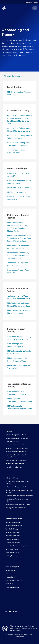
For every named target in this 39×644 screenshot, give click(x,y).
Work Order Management (14, 529)
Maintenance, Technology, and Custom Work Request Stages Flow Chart (18, 255)
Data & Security (20, 637)
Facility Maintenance (12, 549)
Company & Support (12, 567)
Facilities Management (13, 522)
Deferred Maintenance (13, 542)
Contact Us (9, 584)
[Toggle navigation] (35, 8)
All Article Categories (12, 76)
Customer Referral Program (14, 580)
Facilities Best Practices (14, 519)
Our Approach (10, 570)
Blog (7, 574)
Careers (12, 587)
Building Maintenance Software (16, 460)
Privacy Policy (28, 634)
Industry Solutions (12, 478)
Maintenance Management (14, 526)
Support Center (11, 577)
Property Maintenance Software (16, 508)
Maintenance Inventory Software (16, 452)
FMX (12, 634)
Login (36, 2)
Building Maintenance (13, 553)
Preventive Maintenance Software (17, 445)
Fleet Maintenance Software (15, 464)
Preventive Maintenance (13, 536)
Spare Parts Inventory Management (17, 546)
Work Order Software (12, 442)
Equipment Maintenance (13, 532)
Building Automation (12, 556)
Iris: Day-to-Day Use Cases (18, 188)
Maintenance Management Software (17, 438)
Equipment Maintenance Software (17, 448)
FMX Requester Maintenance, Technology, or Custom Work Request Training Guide (19, 238)
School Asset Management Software (17, 487)
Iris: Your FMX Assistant (17, 192)
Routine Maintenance (12, 539)
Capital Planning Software (14, 467)
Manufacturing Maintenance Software (18, 504)
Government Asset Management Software (19, 496)
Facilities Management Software (16, 435)
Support (29, 2)
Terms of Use (19, 634)
